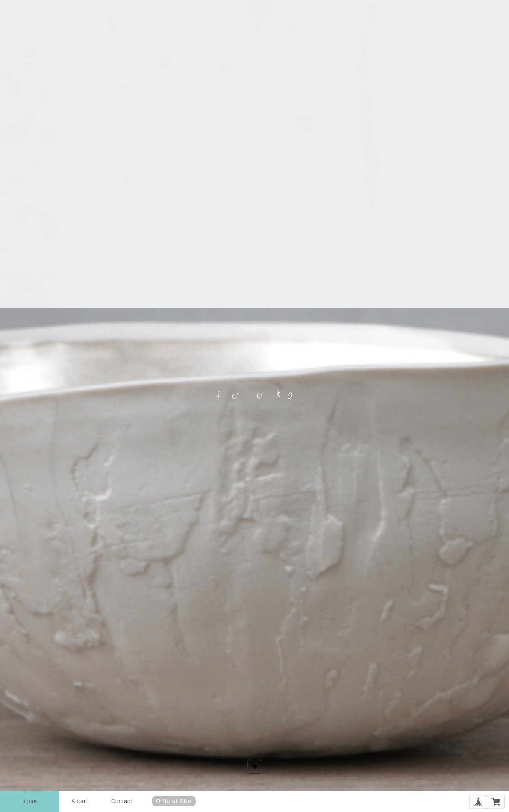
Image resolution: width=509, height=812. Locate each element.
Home (29, 801)
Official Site (174, 801)
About (79, 801)
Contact (122, 801)
